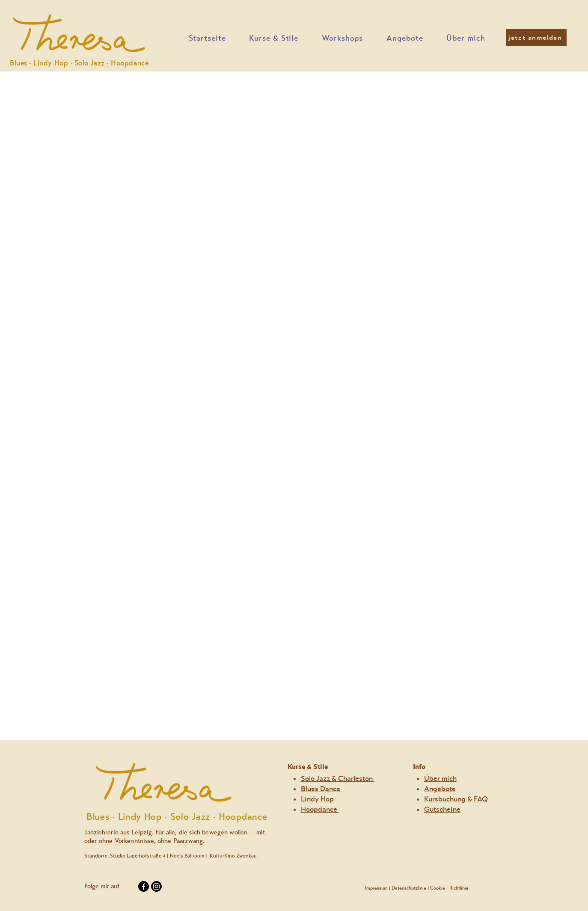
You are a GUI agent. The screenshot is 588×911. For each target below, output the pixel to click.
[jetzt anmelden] (536, 38)
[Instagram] (156, 886)
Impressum (376, 888)
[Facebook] (144, 886)
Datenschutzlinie (409, 888)
